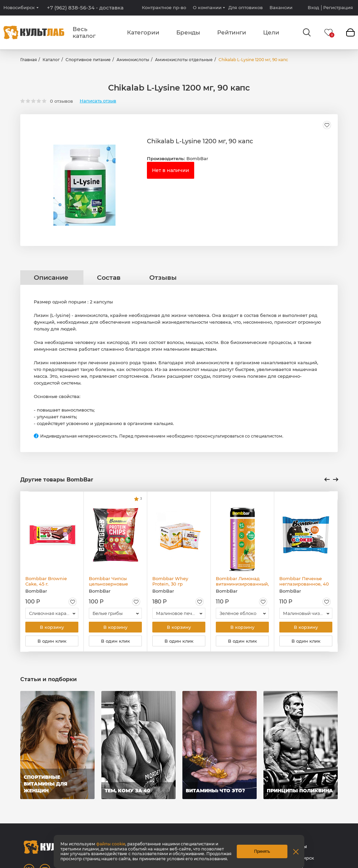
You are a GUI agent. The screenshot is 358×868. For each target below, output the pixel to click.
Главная (29, 60)
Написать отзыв (98, 101)
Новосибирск (19, 8)
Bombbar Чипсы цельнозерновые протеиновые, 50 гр (111, 581)
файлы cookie (111, 844)
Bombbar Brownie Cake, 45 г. (46, 581)
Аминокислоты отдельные (184, 60)
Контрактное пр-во (164, 7)
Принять (262, 851)
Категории (143, 32)
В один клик (52, 641)
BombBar (197, 158)
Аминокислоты (133, 60)
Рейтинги (232, 32)
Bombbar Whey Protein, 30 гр (170, 581)
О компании (207, 7)
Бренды (188, 32)
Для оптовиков (246, 7)
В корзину (52, 627)
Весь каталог (84, 32)
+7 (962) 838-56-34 (85, 8)
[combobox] (52, 613)
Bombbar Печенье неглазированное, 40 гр (304, 581)
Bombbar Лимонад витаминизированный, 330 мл (242, 581)
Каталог (51, 60)
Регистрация (338, 8)
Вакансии (281, 7)
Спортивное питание (88, 60)
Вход (313, 8)
